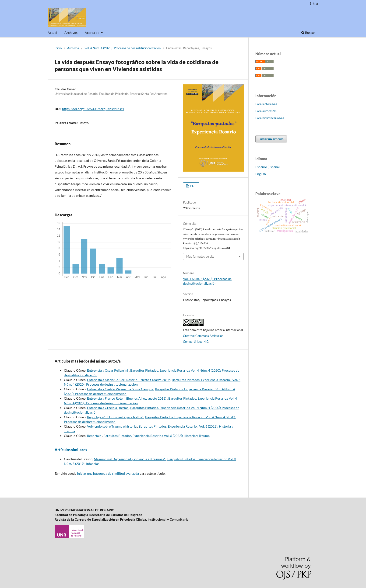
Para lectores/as (266, 104)
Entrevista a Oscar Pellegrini (108, 370)
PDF (193, 186)
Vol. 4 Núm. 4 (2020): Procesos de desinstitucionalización (123, 48)
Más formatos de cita (200, 256)
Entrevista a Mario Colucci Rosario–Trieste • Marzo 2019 (129, 380)
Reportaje (95, 436)
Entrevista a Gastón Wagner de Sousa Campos (120, 389)
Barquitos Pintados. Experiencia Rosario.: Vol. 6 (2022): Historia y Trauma (157, 436)
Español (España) (267, 167)
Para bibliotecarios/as (270, 118)
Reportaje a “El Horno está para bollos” (115, 417)
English (261, 174)
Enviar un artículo (271, 139)
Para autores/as (266, 111)
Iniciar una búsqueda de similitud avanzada (108, 473)
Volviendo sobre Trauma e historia (112, 426)
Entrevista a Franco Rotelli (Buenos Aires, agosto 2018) (127, 398)
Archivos (71, 33)
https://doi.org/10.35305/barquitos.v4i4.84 (93, 109)
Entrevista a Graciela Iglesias (108, 408)
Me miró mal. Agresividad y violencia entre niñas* (130, 459)
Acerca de (92, 33)
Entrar (314, 3)
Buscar (308, 33)
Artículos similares (71, 450)
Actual (52, 33)
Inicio (58, 48)
